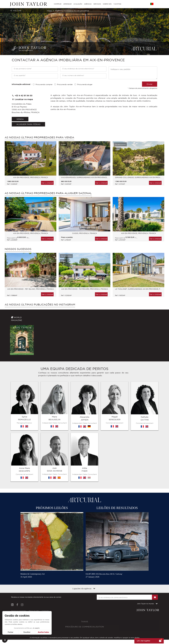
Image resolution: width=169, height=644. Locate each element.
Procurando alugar (85, 84)
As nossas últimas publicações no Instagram (40, 304)
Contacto (45, 551)
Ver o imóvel (47, 183)
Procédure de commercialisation (85, 567)
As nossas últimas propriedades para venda (39, 137)
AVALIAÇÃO (78, 4)
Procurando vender (65, 84)
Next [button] (160, 160)
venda (20, 119)
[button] (5, 640)
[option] (29, 165)
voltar (17, 11)
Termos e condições (19, 551)
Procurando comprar (44, 84)
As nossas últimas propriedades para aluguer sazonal (48, 193)
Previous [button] (6, 160)
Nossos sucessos (18, 249)
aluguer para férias (28, 124)
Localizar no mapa (22, 99)
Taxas (84, 562)
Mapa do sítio (34, 551)
